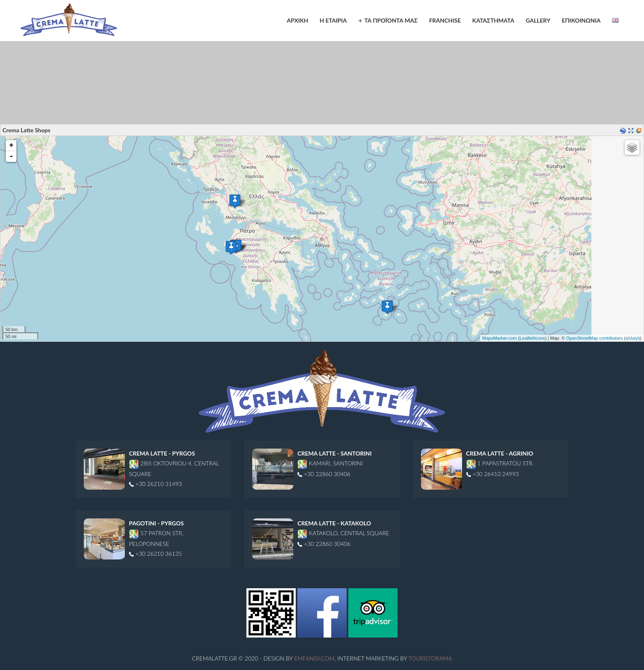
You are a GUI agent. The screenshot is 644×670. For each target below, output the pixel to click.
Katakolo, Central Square (343, 533)
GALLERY (538, 20)
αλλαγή (633, 338)
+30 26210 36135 (155, 554)
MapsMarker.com (499, 338)
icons (540, 338)
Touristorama (430, 658)
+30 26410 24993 (493, 474)
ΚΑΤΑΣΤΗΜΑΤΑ (493, 20)
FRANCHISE (445, 20)
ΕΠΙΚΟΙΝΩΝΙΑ (581, 20)
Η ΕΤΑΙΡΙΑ (333, 20)
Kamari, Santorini (330, 463)
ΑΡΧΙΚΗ (297, 20)
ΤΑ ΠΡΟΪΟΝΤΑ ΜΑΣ (391, 20)
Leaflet (526, 338)
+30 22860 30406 (324, 474)
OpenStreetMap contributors (594, 338)
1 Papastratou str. (500, 463)
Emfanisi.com (314, 658)
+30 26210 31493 (155, 484)
